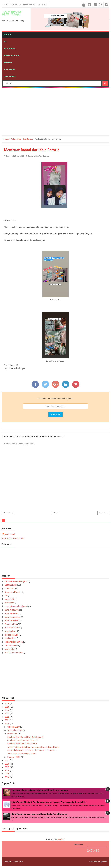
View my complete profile (13, 538)
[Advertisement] (57, 110)
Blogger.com (103, 862)
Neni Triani (11, 14)
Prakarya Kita (33, 156)
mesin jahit (9, 599)
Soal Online (9, 69)
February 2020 (14, 757)
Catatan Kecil (10, 76)
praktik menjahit (12, 628)
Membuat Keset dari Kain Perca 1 (22, 744)
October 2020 (14, 727)
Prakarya (8, 62)
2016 (7, 770)
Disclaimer (43, 5)
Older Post (103, 513)
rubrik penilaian (11, 635)
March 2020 (13, 734)
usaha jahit (10, 649)
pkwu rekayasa (11, 620)
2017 (7, 767)
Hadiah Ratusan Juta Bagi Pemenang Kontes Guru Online (33, 747)
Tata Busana (10, 49)
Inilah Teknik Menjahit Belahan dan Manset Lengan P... (31, 750)
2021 (7, 720)
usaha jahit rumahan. (14, 653)
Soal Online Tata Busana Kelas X (22, 754)
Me (5, 42)
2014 (7, 777)
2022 (7, 717)
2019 (7, 760)
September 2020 (15, 730)
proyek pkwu (10, 631)
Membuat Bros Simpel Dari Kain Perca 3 (25, 737)
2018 (7, 764)
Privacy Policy (29, 5)
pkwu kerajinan (11, 613)
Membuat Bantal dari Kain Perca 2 (22, 740)
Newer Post (8, 513)
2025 (7, 707)
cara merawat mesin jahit (16, 581)
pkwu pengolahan (13, 617)
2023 (7, 714)
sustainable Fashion (14, 642)
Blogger (61, 839)
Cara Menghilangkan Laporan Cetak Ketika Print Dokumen (39, 814)
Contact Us (16, 5)
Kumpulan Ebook (11, 56)
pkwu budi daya (12, 610)
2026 (7, 704)
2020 (7, 724)
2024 (7, 710)
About (6, 5)
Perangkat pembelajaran (16, 606)
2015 (7, 774)
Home (8, 35)
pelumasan (10, 603)
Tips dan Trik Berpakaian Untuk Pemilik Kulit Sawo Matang (40, 790)
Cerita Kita (9, 589)
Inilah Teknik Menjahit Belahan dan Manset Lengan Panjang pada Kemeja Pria (49, 802)
